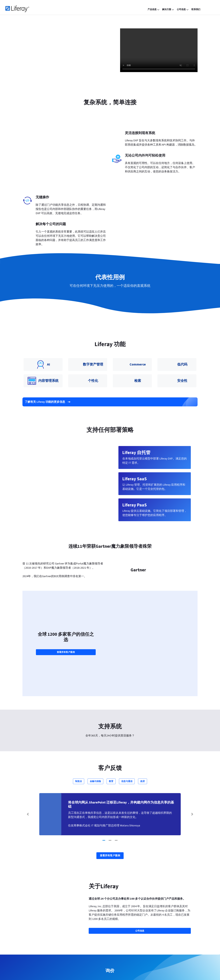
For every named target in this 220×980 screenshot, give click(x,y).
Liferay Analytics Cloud (41, 956)
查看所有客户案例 (66, 605)
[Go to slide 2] (110, 766)
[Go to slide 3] (116, 766)
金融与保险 (95, 707)
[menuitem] (154, 9)
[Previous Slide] (28, 739)
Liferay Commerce (38, 950)
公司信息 (118, 929)
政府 (143, 707)
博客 (72, 934)
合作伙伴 (117, 934)
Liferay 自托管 (36, 945)
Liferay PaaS (35, 940)
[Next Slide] (192, 739)
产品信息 (34, 929)
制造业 (79, 707)
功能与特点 (78, 929)
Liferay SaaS (35, 934)
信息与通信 (127, 707)
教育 (111, 707)
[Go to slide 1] (104, 766)
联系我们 (110, 904)
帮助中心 (159, 934)
